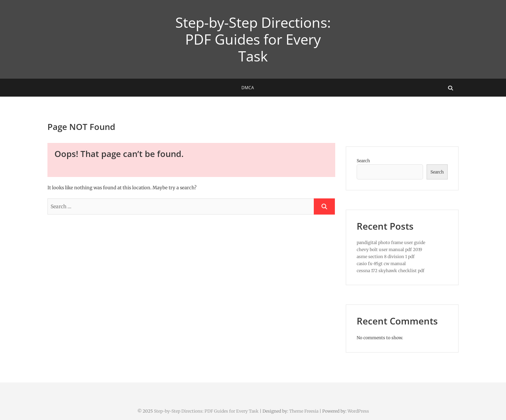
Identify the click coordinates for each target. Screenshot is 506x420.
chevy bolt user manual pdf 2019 (389, 250)
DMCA (248, 88)
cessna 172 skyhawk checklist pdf (391, 271)
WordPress (358, 411)
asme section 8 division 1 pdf (386, 257)
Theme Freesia (304, 411)
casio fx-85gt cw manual (381, 264)
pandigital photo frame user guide (391, 242)
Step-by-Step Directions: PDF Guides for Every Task (253, 39)
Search (363, 161)
